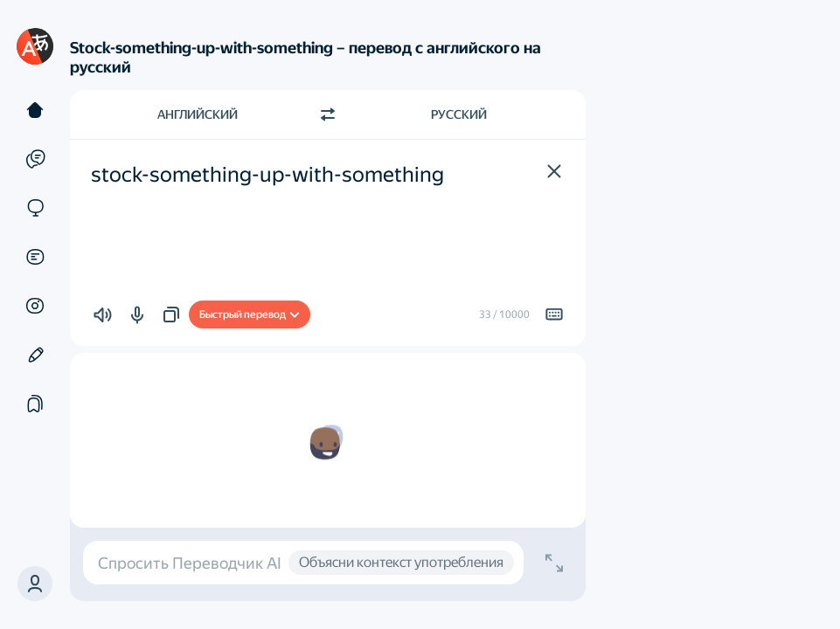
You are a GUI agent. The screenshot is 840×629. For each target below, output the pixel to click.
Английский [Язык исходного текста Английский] (198, 114)
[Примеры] (35, 159)
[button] (35, 584)
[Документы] (35, 257)
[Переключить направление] (328, 114)
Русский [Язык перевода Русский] (459, 114)
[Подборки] (35, 404)
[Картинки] (35, 306)
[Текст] (35, 110)
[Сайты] (35, 208)
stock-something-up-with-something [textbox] (267, 175)
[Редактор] (35, 355)
